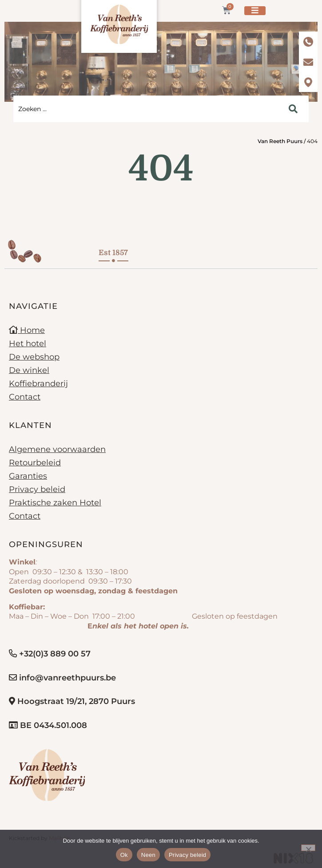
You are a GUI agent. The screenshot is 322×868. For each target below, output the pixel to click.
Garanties (28, 476)
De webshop (34, 357)
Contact (25, 397)
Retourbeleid (35, 463)
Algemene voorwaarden (57, 449)
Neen (148, 855)
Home (27, 330)
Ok (124, 855)
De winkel (29, 370)
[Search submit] (293, 109)
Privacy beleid (37, 489)
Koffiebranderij (38, 384)
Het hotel (28, 344)
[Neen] (308, 848)
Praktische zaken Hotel (55, 503)
